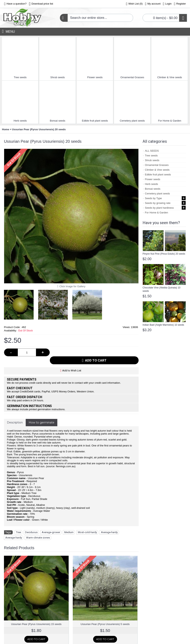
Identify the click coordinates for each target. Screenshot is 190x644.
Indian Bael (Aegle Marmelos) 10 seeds (163, 325)
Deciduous (31, 524)
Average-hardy (109, 524)
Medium (69, 524)
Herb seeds (20, 121)
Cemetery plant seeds (132, 121)
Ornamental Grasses (132, 77)
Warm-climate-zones (38, 530)
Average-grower (51, 524)
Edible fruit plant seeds (95, 121)
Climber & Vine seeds (170, 77)
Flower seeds (95, 77)
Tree (18, 524)
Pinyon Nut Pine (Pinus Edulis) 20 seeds (164, 254)
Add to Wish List (72, 363)
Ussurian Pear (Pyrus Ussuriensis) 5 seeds (105, 616)
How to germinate (42, 415)
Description (15, 415)
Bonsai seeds (58, 121)
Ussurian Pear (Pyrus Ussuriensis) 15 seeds (36, 616)
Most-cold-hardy (87, 524)
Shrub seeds (58, 77)
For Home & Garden (170, 121)
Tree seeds (20, 77)
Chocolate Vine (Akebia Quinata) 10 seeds (161, 289)
